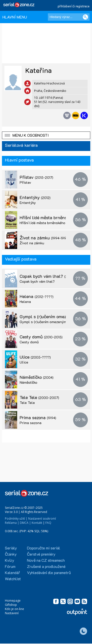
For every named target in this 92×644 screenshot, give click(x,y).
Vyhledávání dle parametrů (49, 572)
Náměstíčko (37, 377)
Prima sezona (38, 417)
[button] (46, 135)
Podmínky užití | (16, 519)
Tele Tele (39, 397)
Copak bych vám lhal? (47, 276)
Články (11, 554)
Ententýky (35, 197)
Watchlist (13, 579)
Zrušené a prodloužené (46, 566)
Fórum (10, 566)
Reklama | (12, 523)
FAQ (48, 523)
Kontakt (37, 523)
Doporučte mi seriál (44, 548)
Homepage (13, 601)
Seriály (11, 548)
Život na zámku (45, 238)
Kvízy (10, 560)
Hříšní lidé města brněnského (53, 217)
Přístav (36, 177)
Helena (37, 296)
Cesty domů (41, 337)
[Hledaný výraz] (69, 17)
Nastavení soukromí (42, 519)
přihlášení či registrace (74, 6)
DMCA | (25, 523)
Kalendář (12, 572)
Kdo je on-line (14, 609)
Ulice (35, 357)
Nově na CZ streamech (46, 560)
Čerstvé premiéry (41, 554)
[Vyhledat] (85, 17)
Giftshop (11, 605)
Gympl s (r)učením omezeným (43, 322)
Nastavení (12, 613)
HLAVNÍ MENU (15, 17)
